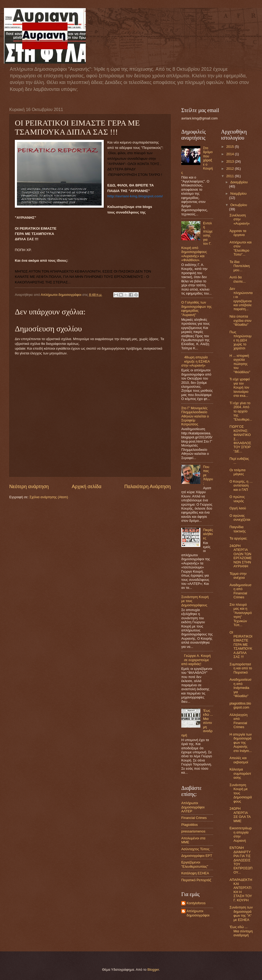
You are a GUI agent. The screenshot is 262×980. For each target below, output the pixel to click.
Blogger (153, 970)
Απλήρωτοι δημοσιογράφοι (198, 913)
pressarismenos (193, 831)
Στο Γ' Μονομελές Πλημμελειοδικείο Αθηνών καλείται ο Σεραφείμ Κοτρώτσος (195, 416)
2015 (231, 147)
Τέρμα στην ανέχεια (238, 576)
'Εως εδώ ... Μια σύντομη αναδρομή (241, 931)
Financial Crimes (194, 818)
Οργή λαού (238, 508)
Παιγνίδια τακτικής (238, 529)
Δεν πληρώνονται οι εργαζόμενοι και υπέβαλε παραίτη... (241, 299)
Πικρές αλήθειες (208, 534)
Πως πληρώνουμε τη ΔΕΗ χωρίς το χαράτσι (240, 340)
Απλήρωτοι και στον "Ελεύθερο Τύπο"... (240, 248)
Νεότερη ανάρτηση (29, 487)
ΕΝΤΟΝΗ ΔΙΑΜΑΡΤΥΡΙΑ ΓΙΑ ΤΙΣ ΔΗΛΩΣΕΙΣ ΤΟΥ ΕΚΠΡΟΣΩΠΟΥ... (241, 860)
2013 (231, 161)
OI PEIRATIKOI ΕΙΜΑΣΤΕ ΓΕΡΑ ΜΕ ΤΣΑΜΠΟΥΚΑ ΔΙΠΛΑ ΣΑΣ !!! (241, 645)
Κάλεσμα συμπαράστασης (240, 773)
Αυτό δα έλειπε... (238, 279)
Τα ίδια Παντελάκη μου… (240, 266)
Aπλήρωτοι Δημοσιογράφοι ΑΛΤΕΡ (193, 807)
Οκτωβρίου (239, 205)
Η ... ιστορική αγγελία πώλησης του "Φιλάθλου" (240, 364)
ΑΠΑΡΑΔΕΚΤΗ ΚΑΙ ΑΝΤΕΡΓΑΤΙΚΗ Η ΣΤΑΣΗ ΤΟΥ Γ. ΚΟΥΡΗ (241, 890)
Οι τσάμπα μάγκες (237, 472)
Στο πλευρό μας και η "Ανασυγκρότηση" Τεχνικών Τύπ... (241, 615)
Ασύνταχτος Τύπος (195, 849)
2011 (231, 176)
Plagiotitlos (189, 825)
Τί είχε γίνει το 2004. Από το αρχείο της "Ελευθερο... (241, 411)
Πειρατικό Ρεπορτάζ (196, 880)
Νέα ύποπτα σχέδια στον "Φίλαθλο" (240, 320)
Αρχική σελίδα (87, 487)
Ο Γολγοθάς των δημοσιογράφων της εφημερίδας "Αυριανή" (196, 308)
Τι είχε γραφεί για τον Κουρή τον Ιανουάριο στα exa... (240, 387)
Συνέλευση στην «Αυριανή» (240, 219)
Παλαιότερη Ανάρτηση (148, 487)
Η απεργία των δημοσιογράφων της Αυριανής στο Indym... (241, 743)
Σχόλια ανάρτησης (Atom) (49, 497)
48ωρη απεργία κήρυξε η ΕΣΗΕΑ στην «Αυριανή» (195, 361)
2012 (231, 169)
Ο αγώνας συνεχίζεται (240, 518)
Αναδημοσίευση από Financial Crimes (240, 591)
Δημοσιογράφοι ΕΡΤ (197, 856)
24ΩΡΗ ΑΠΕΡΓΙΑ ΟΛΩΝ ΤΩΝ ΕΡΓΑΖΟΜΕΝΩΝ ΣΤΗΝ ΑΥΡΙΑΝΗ (241, 556)
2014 (231, 154)
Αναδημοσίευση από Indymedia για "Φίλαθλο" (240, 688)
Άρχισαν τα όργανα (238, 233)
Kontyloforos (196, 903)
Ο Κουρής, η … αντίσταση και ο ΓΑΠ (241, 485)
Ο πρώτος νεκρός (237, 499)
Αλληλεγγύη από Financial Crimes (238, 721)
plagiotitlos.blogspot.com (240, 705)
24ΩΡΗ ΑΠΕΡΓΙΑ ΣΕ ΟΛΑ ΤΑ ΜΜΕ (240, 815)
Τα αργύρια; (238, 538)
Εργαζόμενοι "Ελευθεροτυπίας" (195, 864)
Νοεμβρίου (238, 193)
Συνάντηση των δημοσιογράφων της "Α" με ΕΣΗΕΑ (241, 913)
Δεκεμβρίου (239, 182)
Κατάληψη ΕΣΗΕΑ (195, 873)
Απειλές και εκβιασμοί (239, 760)
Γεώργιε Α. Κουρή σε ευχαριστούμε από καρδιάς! (196, 660)
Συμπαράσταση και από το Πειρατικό (241, 668)
